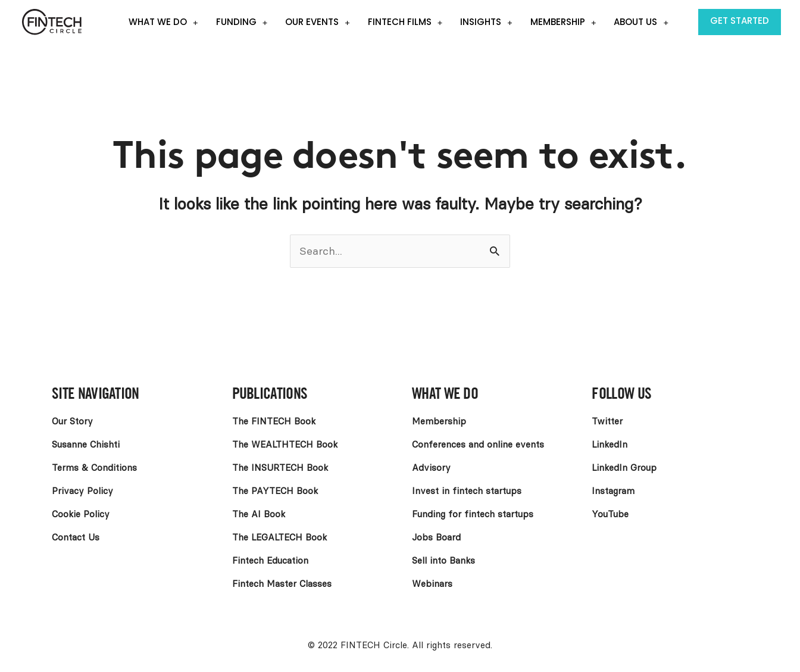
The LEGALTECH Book (279, 537)
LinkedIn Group (624, 468)
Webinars (432, 584)
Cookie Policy (81, 514)
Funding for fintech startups (473, 514)
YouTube (610, 514)
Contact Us (76, 537)
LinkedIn (610, 445)
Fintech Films (405, 22)
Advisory (431, 468)
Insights (486, 22)
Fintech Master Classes (282, 584)
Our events (318, 22)
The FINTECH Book (274, 421)
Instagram (613, 491)
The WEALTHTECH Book (285, 445)
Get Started (740, 21)
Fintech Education (270, 561)
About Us (641, 22)
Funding (242, 22)
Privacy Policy (82, 491)
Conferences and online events (478, 445)
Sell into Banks (443, 561)
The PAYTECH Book (275, 491)
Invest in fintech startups (467, 491)
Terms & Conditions (94, 468)
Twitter (607, 421)
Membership (563, 22)
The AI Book (259, 514)
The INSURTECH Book (280, 468)
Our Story (72, 421)
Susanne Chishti (86, 445)
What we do (163, 22)
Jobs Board (436, 537)
